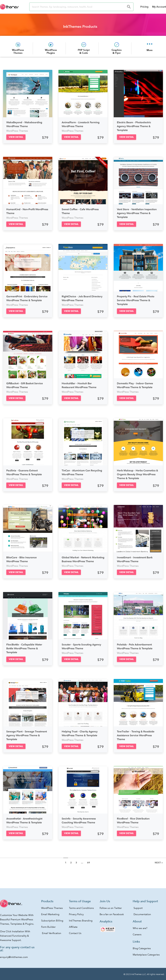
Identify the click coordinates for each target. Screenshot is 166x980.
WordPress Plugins (51, 51)
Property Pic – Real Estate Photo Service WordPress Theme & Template (136, 300)
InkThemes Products (80, 26)
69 (88, 863)
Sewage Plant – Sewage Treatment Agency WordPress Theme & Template (27, 735)
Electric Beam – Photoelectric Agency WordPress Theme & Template (134, 126)
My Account (159, 7)
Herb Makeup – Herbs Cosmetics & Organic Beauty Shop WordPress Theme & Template (137, 474)
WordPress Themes (18, 51)
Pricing (144, 7)
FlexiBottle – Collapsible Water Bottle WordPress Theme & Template (24, 648)
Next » (159, 863)
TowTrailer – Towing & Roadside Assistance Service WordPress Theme (136, 735)
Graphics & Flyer (117, 51)
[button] (16, 137)
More (150, 50)
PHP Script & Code (84, 51)
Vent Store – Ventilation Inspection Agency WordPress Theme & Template (137, 213)
